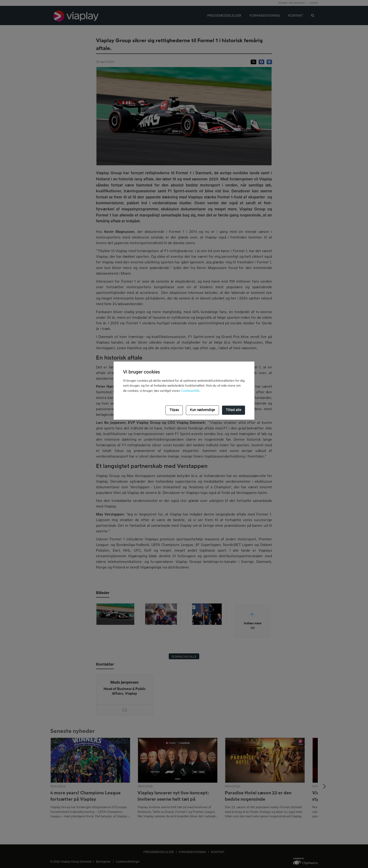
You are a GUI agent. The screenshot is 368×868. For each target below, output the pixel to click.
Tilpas (174, 410)
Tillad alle (234, 410)
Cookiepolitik (190, 391)
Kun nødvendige (202, 410)
